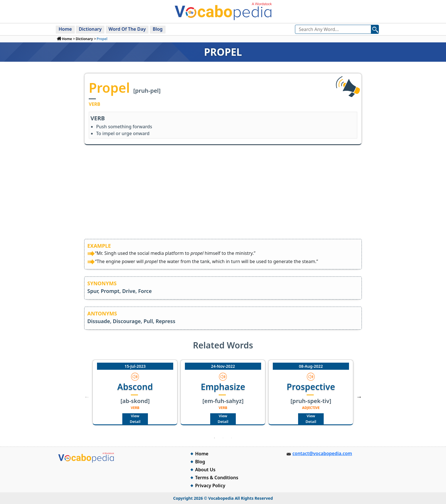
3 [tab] (232, 438)
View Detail (135, 419)
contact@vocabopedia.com (322, 453)
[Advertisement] (223, 196)
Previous (87, 397)
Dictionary (90, 29)
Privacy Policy (210, 486)
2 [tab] (223, 438)
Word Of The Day (127, 29)
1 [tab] (214, 438)
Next (359, 397)
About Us (205, 470)
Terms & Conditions (217, 478)
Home (65, 29)
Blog (158, 29)
